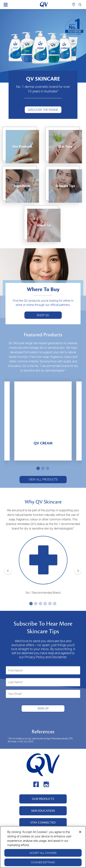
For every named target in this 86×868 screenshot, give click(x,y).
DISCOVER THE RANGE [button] (43, 110)
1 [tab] (37, 468)
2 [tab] (42, 468)
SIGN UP (43, 708)
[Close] (80, 833)
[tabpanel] (43, 421)
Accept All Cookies (43, 854)
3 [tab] (47, 468)
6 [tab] (54, 604)
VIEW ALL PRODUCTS (43, 479)
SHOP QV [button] (43, 315)
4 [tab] (44, 604)
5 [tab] (49, 604)
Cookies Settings (43, 863)
